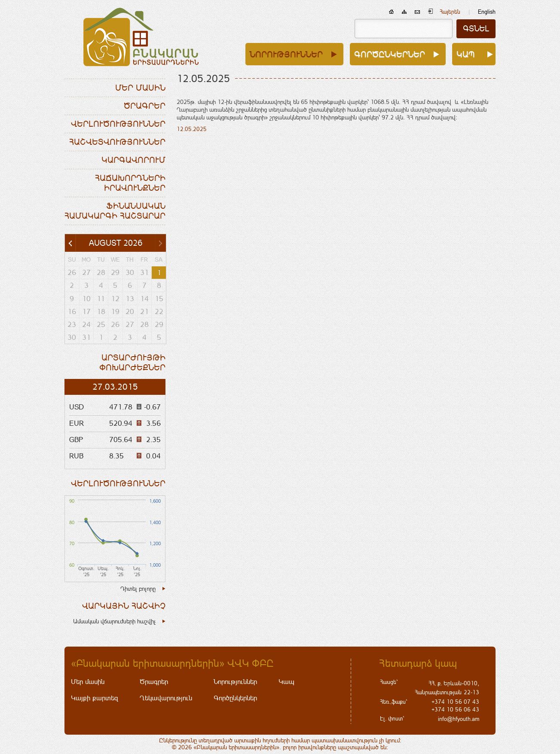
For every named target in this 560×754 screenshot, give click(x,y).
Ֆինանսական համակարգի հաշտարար (115, 211)
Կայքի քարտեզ (95, 698)
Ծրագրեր (145, 106)
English (487, 12)
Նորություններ (286, 54)
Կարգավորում (133, 160)
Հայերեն (450, 12)
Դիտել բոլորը (138, 589)
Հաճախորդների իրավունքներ (130, 183)
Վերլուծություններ (118, 124)
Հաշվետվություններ (117, 142)
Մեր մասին (140, 88)
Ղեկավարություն (166, 698)
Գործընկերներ (390, 54)
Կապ (466, 54)
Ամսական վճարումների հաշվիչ (114, 621)
